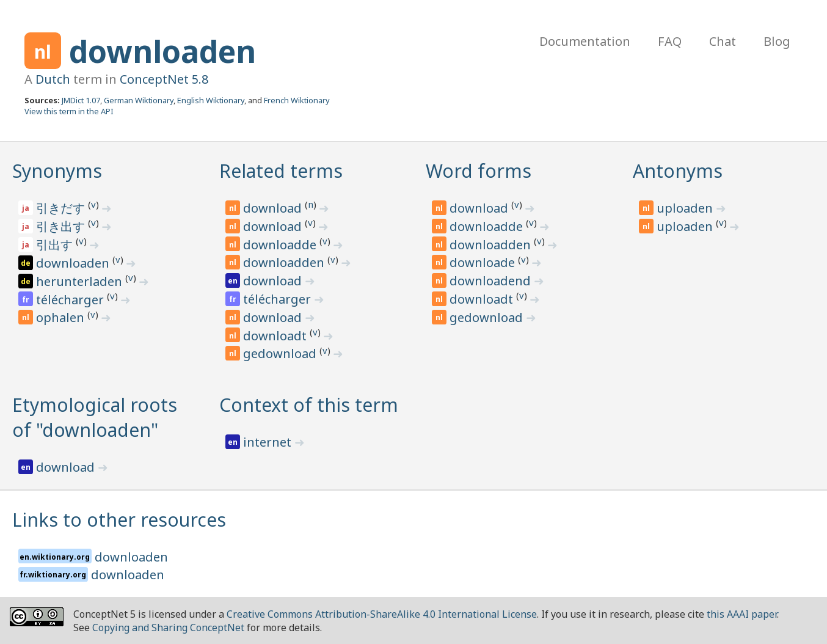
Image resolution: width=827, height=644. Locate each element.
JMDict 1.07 (81, 100)
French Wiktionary (297, 100)
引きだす (62, 208)
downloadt (276, 336)
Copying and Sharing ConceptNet (168, 628)
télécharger (71, 300)
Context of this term (309, 405)
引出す (56, 245)
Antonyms (678, 171)
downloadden (285, 262)
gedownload (281, 353)
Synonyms (57, 171)
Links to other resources (119, 520)
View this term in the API (69, 111)
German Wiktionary (139, 100)
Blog (777, 41)
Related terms (281, 171)
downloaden (162, 51)
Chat (723, 41)
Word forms (479, 171)
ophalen (62, 317)
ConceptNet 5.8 (164, 79)
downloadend (492, 281)
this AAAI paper (742, 614)
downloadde (281, 245)
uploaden (686, 208)
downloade (484, 262)
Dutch (53, 79)
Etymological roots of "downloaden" (95, 417)
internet (269, 442)
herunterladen (81, 281)
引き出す (62, 226)
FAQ (670, 41)
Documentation (585, 41)
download (274, 208)
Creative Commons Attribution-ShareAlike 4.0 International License (382, 614)
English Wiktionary (211, 100)
